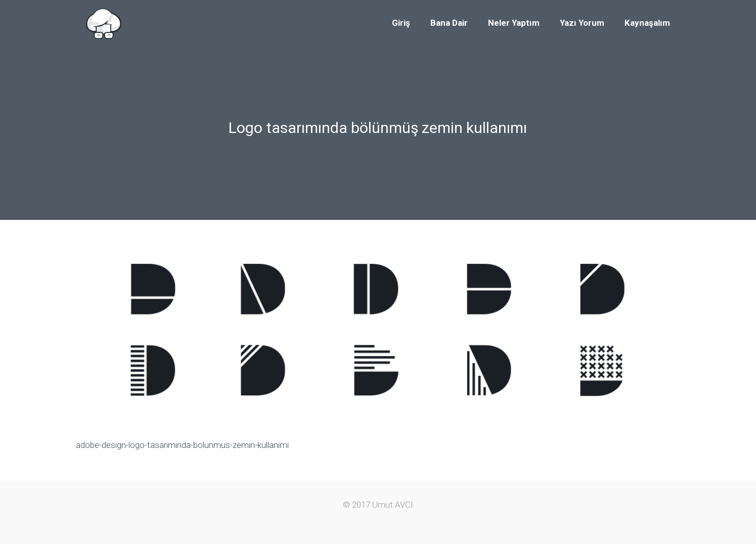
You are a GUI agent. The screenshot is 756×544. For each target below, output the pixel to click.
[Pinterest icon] (407, 526)
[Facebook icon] (349, 526)
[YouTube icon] (380, 526)
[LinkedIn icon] (393, 526)
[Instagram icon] (420, 526)
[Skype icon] (336, 526)
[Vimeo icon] (366, 526)
